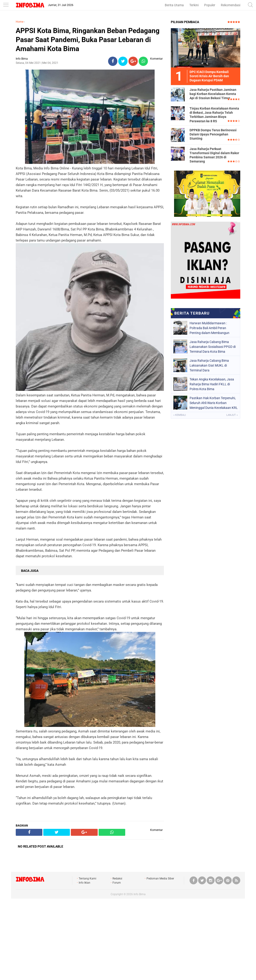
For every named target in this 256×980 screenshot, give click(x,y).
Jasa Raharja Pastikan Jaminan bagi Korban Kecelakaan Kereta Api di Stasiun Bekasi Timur (213, 94)
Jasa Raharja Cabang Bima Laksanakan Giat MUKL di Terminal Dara (209, 365)
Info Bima (140, 894)
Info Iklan (84, 883)
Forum (117, 883)
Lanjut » (232, 415)
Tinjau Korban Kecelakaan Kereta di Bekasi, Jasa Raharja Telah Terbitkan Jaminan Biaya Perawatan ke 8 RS (214, 115)
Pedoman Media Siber (160, 879)
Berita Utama (174, 5)
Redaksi (117, 879)
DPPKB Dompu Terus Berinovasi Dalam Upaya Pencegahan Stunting (213, 134)
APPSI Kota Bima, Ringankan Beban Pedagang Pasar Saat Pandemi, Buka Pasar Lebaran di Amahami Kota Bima (88, 40)
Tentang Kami (87, 879)
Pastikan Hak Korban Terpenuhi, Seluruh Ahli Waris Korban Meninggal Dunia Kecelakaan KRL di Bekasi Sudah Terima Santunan (214, 403)
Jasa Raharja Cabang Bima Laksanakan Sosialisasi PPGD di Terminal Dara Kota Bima (213, 347)
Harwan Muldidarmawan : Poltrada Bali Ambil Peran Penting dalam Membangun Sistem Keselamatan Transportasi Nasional (209, 328)
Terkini (194, 5)
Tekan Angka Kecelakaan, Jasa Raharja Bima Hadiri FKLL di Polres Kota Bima (212, 384)
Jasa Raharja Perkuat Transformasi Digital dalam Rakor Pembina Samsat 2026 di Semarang (214, 155)
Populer (210, 5)
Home (20, 22)
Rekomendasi (231, 5)
